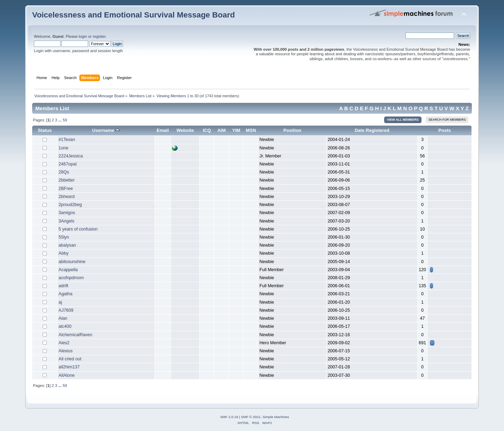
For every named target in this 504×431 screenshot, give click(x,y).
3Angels (67, 221)
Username (106, 130)
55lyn (64, 237)
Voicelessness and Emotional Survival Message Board (134, 15)
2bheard (67, 197)
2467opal (68, 164)
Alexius (66, 351)
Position (292, 130)
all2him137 (69, 367)
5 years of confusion (78, 229)
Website (185, 130)
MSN (251, 130)
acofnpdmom (71, 278)
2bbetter (67, 180)
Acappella (68, 270)
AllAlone (67, 375)
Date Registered (372, 130)
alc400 (65, 326)
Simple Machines (276, 417)
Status (45, 130)
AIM (222, 130)
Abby (64, 253)
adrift (64, 286)
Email (163, 130)
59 (65, 120)
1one (64, 148)
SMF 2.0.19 (229, 417)
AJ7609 (66, 310)
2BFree (66, 189)
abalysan (67, 245)
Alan (63, 318)
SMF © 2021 (251, 417)
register (99, 36)
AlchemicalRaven (75, 335)
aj (60, 302)
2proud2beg (70, 205)
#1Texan (67, 140)
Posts (445, 130)
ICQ (207, 130)
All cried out (70, 359)
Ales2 (64, 343)
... (60, 120)
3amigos (67, 213)
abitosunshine (72, 262)
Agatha (66, 294)
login (83, 36)
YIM (236, 130)
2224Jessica (71, 156)
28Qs (64, 172)
